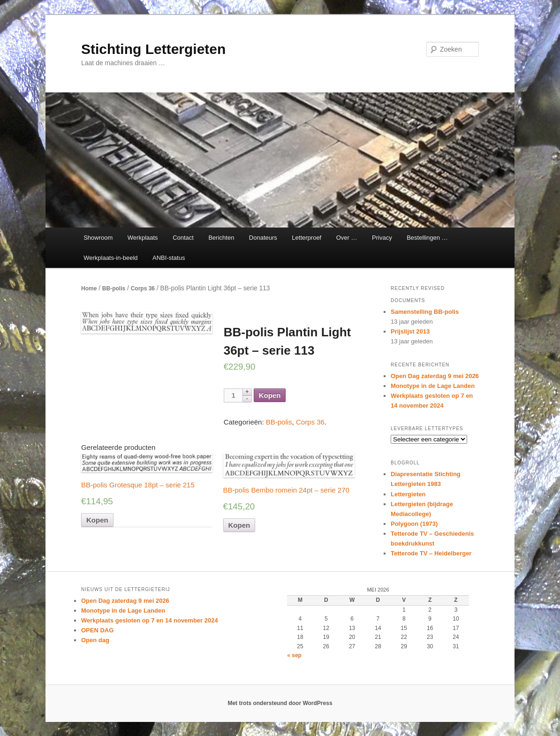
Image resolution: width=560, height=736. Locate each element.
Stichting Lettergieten (153, 49)
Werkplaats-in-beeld (110, 258)
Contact (183, 238)
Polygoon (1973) (414, 524)
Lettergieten (408, 494)
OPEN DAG (97, 630)
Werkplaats (143, 238)
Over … (347, 238)
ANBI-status (169, 258)
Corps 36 (143, 288)
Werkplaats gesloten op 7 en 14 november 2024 (150, 620)
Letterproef (306, 238)
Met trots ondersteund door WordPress (280, 703)
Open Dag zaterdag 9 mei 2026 (435, 376)
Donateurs (263, 238)
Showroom (98, 238)
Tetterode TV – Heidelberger (431, 553)
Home (89, 288)
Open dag (95, 640)
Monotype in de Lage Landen (433, 386)
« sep (294, 655)
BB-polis (114, 288)
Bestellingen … (427, 238)
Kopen (270, 395)
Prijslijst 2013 (410, 331)
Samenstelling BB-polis (425, 312)
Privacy (382, 238)
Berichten (221, 238)
